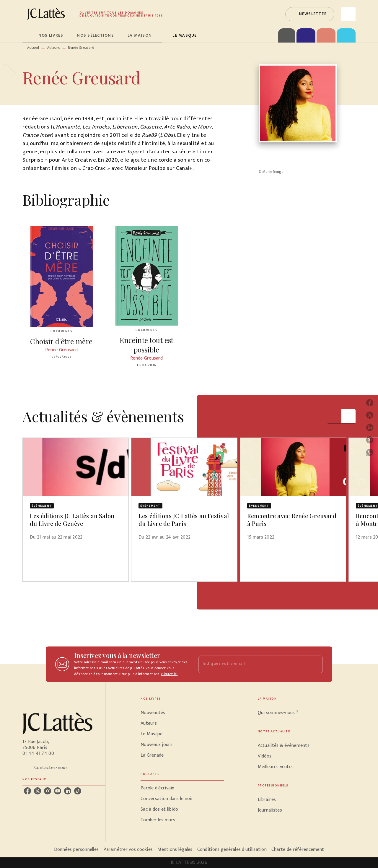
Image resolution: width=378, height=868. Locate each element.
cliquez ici (169, 674)
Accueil (33, 48)
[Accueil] (47, 14)
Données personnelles (76, 850)
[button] (310, 14)
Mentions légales (175, 850)
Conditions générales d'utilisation (232, 850)
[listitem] (27, 791)
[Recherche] (348, 14)
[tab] (29, 35)
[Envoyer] (316, 664)
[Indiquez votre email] (253, 664)
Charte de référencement (298, 850)
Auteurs (54, 48)
